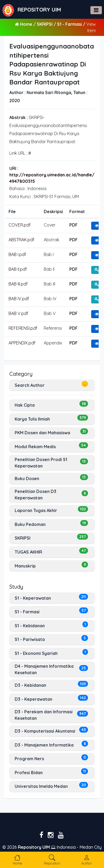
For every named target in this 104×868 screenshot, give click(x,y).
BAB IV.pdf (19, 299)
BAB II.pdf (18, 269)
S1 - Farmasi (70, 24)
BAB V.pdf (18, 313)
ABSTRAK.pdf (21, 240)
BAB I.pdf (17, 254)
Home (26, 24)
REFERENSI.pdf (23, 328)
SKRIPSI (45, 24)
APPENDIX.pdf (22, 343)
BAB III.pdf (18, 284)
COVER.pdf (20, 225)
